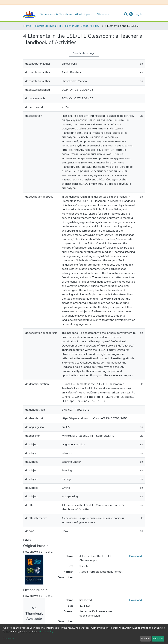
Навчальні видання (48, 26)
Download (135, 556)
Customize (8, 639)
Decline (145, 639)
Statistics (103, 14)
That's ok (158, 639)
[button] (131, 14)
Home (27, 26)
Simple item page (84, 53)
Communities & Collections (56, 14)
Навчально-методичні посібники (83, 26)
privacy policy (45, 632)
